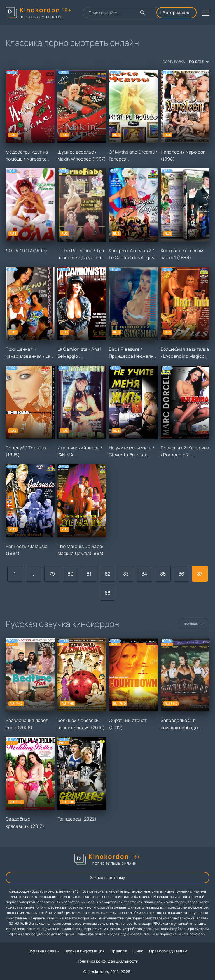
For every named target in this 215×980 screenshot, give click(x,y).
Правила (119, 951)
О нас (138, 951)
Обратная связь (43, 951)
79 (52, 574)
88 (108, 593)
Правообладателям (168, 951)
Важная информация (85, 951)
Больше (194, 623)
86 (181, 574)
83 (126, 574)
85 (163, 574)
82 (108, 574)
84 (144, 574)
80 (71, 574)
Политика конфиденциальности (107, 961)
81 (89, 574)
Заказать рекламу (108, 877)
